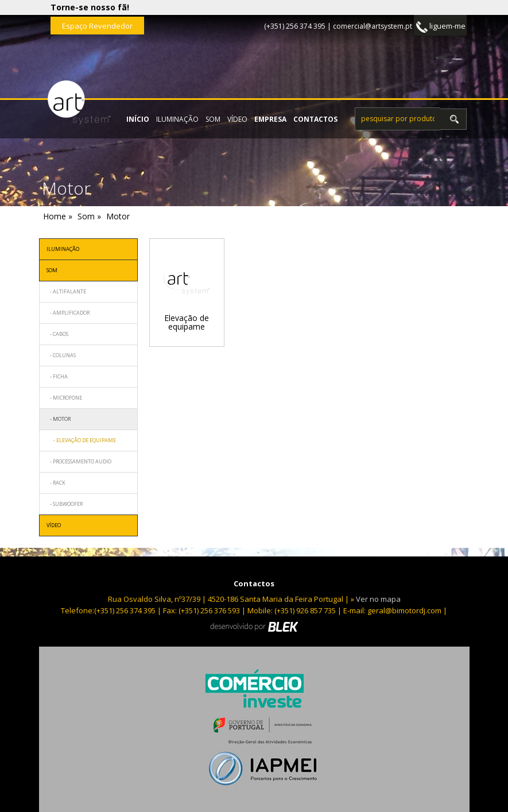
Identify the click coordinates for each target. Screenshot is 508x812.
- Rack (56, 483)
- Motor (59, 419)
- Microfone (64, 398)
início (138, 119)
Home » (58, 216)
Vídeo (237, 119)
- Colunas (61, 355)
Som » (89, 216)
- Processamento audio (79, 461)
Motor (118, 216)
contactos (315, 119)
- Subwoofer (65, 504)
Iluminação (177, 119)
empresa (270, 119)
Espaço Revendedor (97, 26)
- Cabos (57, 334)
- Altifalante (66, 291)
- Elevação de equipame (81, 440)
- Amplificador (68, 313)
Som (213, 119)
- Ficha (57, 376)
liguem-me (441, 27)
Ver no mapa (378, 599)
